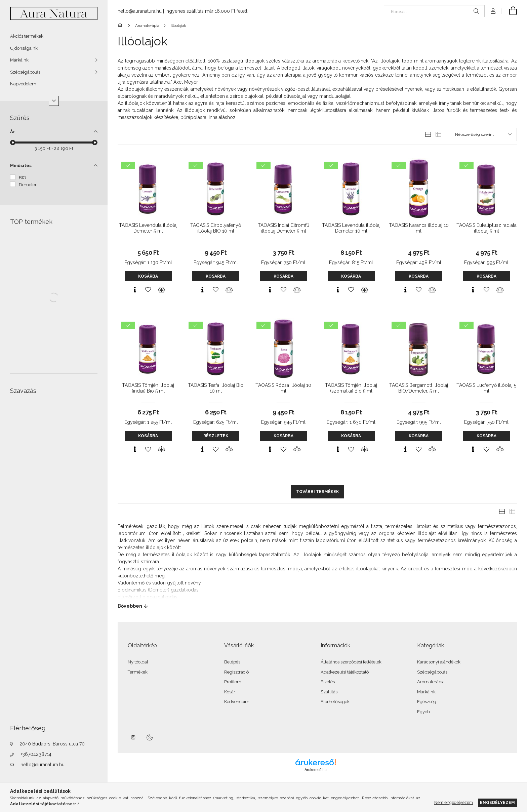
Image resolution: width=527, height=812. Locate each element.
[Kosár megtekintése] (509, 11)
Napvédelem (23, 84)
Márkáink (19, 60)
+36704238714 (36, 754)
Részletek (216, 436)
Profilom (233, 682)
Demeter (28, 185)
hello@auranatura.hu (43, 765)
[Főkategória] (121, 26)
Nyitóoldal (138, 662)
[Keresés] (434, 11)
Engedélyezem (497, 802)
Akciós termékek (27, 36)
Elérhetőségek (335, 702)
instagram (133, 737)
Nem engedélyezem (454, 802)
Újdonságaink (24, 48)
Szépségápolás (25, 72)
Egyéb (423, 712)
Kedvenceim (237, 702)
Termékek (138, 672)
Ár (13, 132)
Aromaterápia (431, 682)
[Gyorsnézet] (135, 290)
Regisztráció (236, 672)
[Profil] (493, 11)
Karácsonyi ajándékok (439, 662)
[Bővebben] (317, 606)
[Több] (54, 101)
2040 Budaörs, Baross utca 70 (52, 744)
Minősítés (21, 166)
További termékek (317, 492)
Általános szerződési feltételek (351, 662)
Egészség (427, 702)
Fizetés (328, 682)
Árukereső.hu (315, 770)
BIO (23, 178)
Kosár (230, 692)
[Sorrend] (483, 134)
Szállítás (329, 692)
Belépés (232, 662)
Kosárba (148, 276)
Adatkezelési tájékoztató (345, 672)
